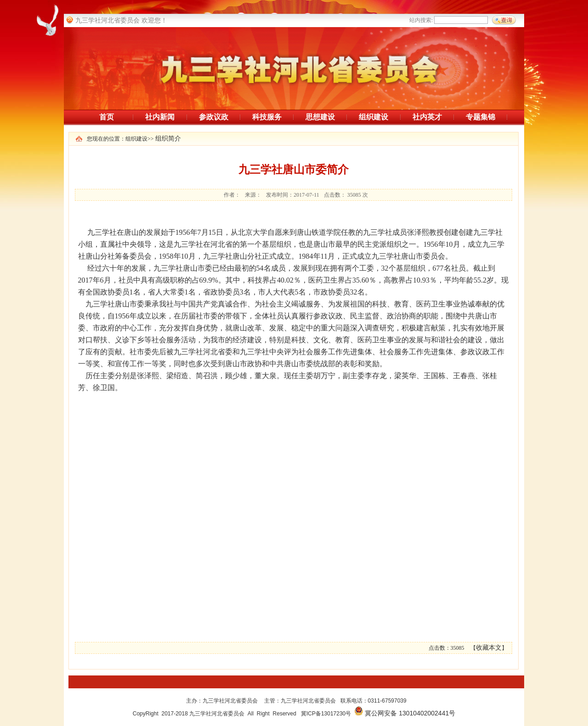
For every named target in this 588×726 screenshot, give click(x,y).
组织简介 (168, 139)
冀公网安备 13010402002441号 (410, 713)
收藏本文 (489, 648)
